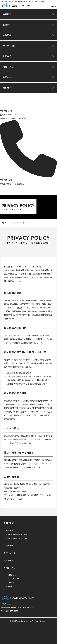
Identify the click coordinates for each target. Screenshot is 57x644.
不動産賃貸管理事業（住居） (18, 538)
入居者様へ (11, 560)
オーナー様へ (12, 553)
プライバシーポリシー (16, 579)
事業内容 (10, 530)
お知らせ (11, 582)
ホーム (7, 223)
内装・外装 (11, 568)
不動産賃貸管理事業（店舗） (18, 534)
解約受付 (11, 586)
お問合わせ (12, 575)
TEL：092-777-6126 (10, 611)
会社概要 (10, 545)
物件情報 (10, 523)
